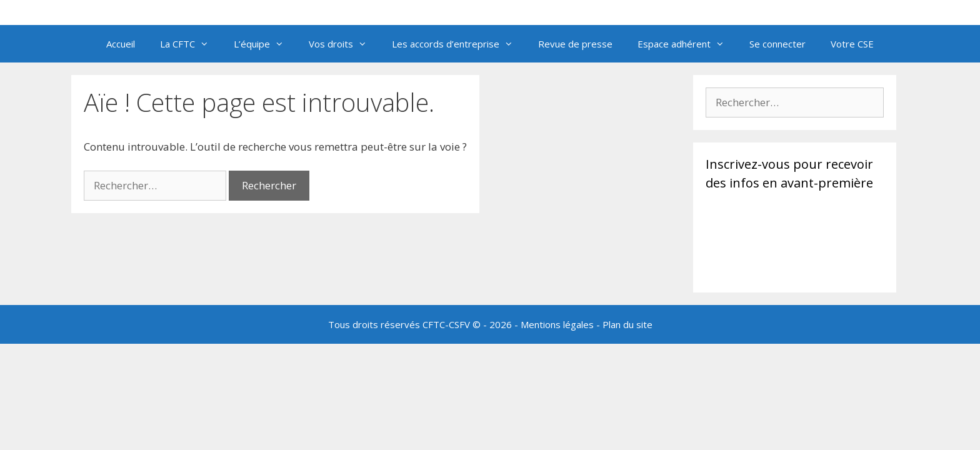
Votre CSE (852, 44)
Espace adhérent (687, 44)
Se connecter (777, 44)
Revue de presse (575, 44)
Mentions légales (557, 324)
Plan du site (627, 324)
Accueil (121, 44)
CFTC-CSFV (446, 324)
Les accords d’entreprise (459, 44)
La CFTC (191, 44)
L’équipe (265, 44)
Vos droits (344, 44)
